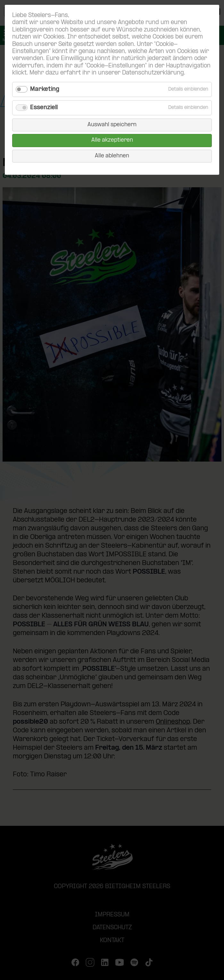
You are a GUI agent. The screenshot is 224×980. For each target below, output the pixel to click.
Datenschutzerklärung (153, 73)
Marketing (45, 89)
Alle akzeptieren (112, 140)
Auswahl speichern (112, 125)
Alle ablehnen (112, 156)
